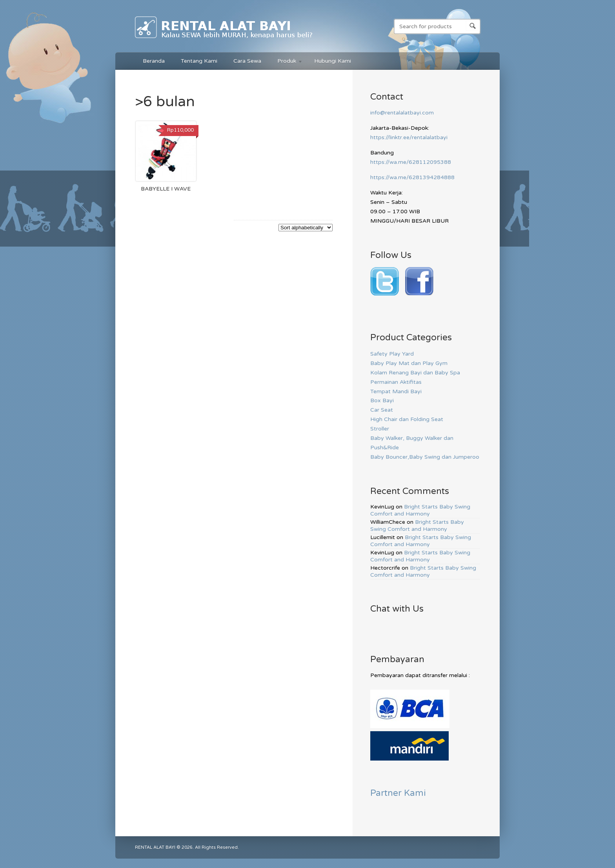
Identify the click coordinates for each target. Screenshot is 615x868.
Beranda (154, 61)
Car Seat (382, 410)
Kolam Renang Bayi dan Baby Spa (415, 373)
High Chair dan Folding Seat (407, 419)
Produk (286, 62)
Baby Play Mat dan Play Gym (409, 363)
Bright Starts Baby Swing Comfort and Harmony (420, 510)
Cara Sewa (247, 61)
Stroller (380, 429)
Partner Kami (398, 793)
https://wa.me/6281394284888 (412, 177)
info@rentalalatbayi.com (402, 113)
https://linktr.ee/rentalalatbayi (409, 137)
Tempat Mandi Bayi (396, 391)
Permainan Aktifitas (396, 382)
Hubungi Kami (333, 61)
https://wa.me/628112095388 (411, 162)
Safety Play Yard (392, 354)
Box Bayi (382, 400)
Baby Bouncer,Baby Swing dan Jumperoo (425, 457)
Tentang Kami (199, 61)
